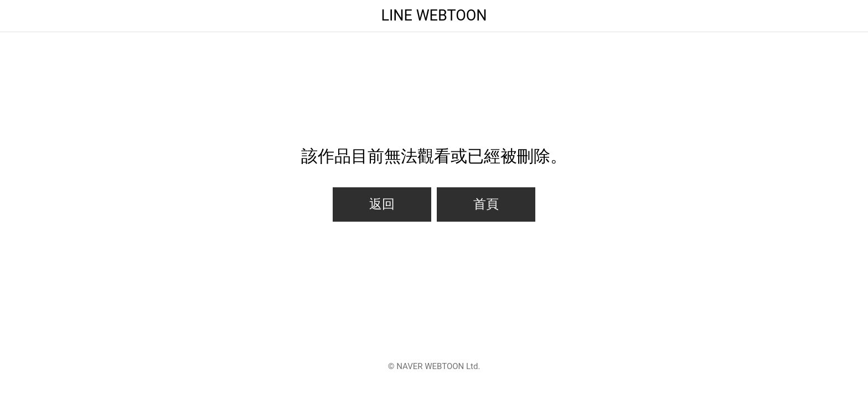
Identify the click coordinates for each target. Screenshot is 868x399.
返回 (382, 204)
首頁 (486, 204)
